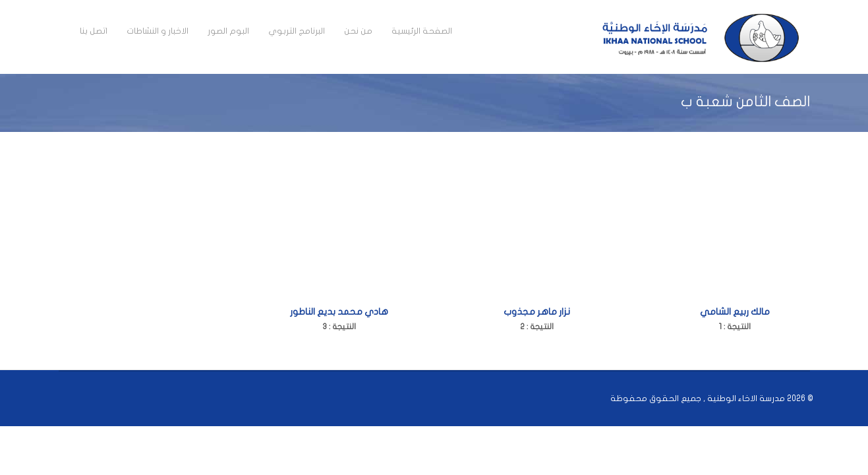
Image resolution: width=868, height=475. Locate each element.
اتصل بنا (94, 31)
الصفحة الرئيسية (422, 31)
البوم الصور (228, 31)
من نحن (358, 31)
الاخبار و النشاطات (158, 31)
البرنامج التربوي (297, 31)
